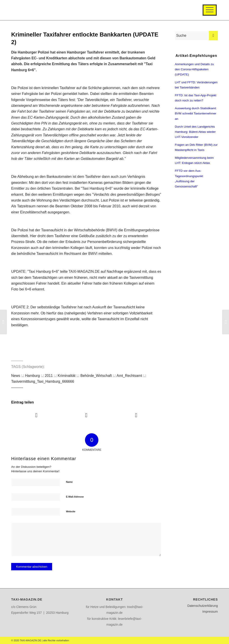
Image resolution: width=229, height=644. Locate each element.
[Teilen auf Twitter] (86, 415)
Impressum (210, 612)
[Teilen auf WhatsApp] (136, 415)
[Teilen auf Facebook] (36, 415)
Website (71, 511)
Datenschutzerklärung (203, 606)
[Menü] (210, 10)
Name (69, 482)
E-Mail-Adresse (75, 497)
